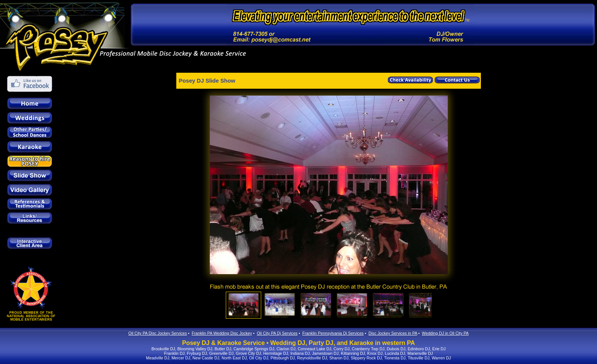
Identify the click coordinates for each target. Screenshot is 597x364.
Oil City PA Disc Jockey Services (158, 333)
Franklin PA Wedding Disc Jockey (222, 333)
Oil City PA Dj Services (277, 333)
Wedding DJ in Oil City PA (445, 333)
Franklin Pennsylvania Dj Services (333, 333)
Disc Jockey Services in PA (393, 333)
